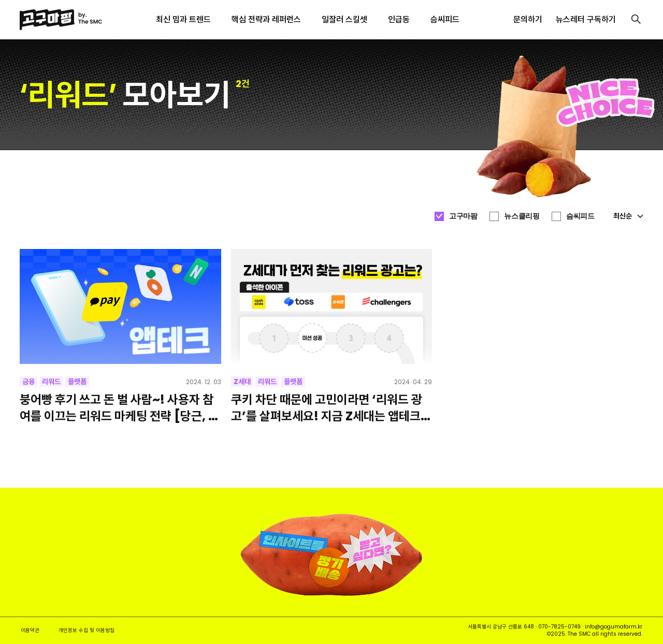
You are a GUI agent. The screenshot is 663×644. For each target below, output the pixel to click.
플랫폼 (77, 382)
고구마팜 (463, 216)
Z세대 (242, 382)
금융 (28, 382)
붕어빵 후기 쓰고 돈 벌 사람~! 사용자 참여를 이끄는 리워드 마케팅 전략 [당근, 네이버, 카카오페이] (119, 407)
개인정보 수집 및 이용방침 (87, 630)
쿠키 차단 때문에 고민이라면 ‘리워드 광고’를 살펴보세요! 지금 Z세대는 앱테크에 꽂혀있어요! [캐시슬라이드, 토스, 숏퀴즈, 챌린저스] (331, 407)
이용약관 (30, 630)
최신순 (628, 216)
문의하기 (528, 19)
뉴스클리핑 (522, 216)
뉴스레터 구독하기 (586, 19)
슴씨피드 (580, 216)
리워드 (51, 382)
